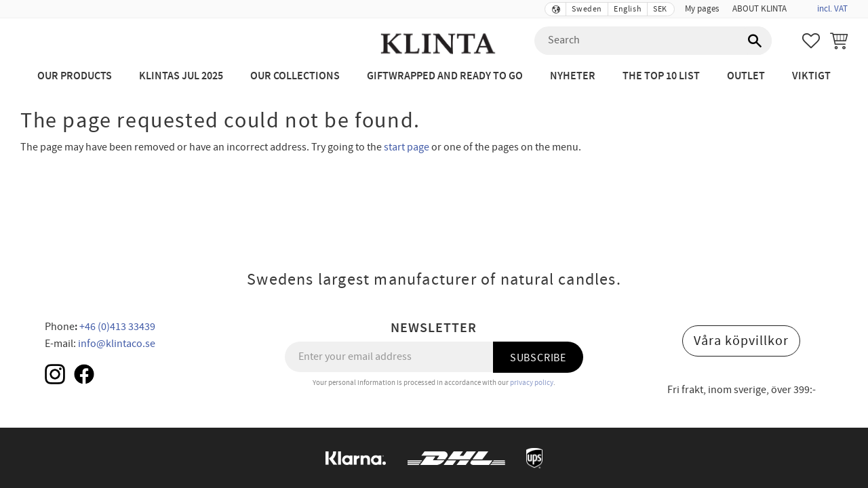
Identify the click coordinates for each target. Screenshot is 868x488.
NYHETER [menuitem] (573, 76)
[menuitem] (800, 5)
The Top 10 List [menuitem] (661, 76)
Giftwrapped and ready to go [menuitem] (445, 76)
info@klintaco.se (117, 344)
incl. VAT (832, 9)
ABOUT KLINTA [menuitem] (759, 9)
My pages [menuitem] (702, 9)
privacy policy (532, 383)
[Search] (755, 41)
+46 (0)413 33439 (117, 327)
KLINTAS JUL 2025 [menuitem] (181, 76)
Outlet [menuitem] (746, 76)
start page (407, 147)
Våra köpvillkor (741, 341)
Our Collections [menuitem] (295, 76)
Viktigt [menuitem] (811, 76)
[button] (811, 41)
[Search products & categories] (653, 41)
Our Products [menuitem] (75, 76)
